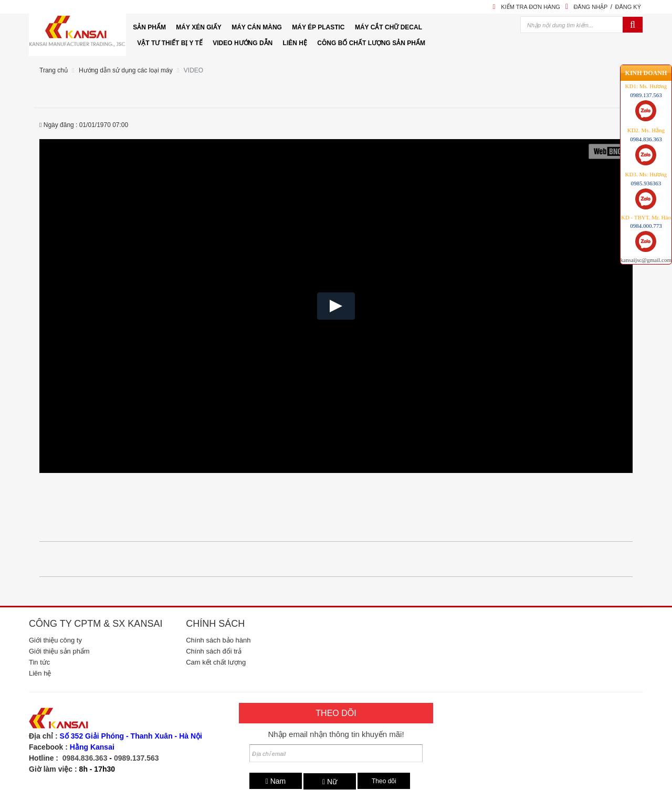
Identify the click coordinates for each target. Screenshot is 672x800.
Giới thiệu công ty (55, 640)
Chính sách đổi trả (214, 651)
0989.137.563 (136, 758)
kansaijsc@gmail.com (646, 225)
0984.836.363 (85, 758)
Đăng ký (628, 7)
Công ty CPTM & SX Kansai (96, 624)
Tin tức (39, 662)
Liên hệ (40, 673)
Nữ (330, 782)
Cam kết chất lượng (216, 662)
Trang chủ (54, 70)
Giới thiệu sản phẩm (59, 651)
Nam (276, 781)
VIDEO (193, 70)
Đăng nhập (590, 7)
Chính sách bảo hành (218, 640)
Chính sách (215, 624)
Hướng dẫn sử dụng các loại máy (126, 70)
